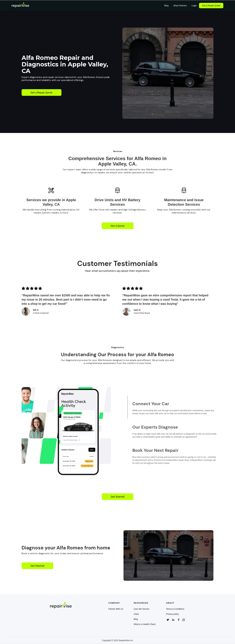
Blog (136, 619)
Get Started (118, 497)
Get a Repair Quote (211, 6)
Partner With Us (116, 609)
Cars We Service (142, 609)
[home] (20, 6)
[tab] (181, 407)
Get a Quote (118, 226)
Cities (136, 614)
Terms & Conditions (175, 609)
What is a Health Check (145, 624)
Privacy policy (173, 614)
